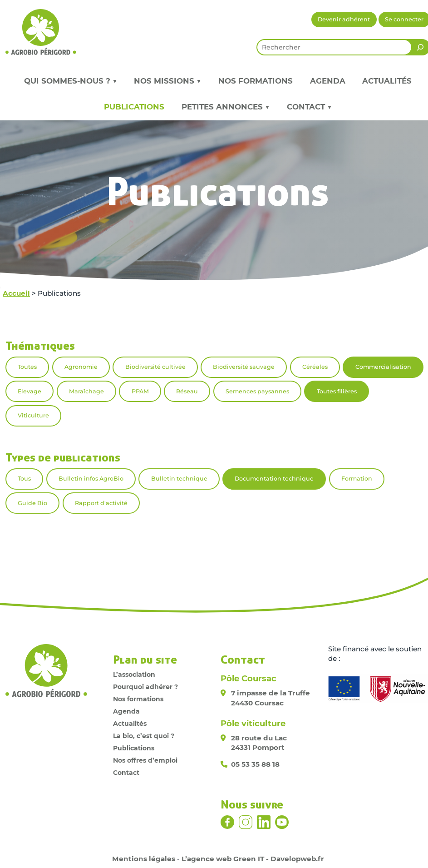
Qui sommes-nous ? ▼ (71, 81)
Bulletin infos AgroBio (91, 479)
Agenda (328, 81)
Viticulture (33, 415)
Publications (134, 107)
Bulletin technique (179, 479)
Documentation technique (274, 479)
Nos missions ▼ (167, 81)
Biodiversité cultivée (155, 367)
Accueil (16, 293)
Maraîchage (86, 391)
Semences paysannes (257, 391)
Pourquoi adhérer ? (145, 687)
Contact (126, 773)
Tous (24, 479)
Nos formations (256, 81)
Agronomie (81, 367)
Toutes (27, 367)
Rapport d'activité (101, 503)
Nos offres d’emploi (145, 760)
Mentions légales (144, 859)
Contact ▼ (309, 107)
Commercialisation (383, 367)
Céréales (315, 367)
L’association (134, 675)
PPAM (140, 391)
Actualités (387, 81)
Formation (357, 479)
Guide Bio (32, 503)
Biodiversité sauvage (244, 367)
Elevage (30, 391)
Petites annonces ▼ (226, 107)
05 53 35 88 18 (255, 764)
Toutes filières (337, 391)
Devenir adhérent (344, 19)
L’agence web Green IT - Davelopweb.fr (253, 859)
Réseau (187, 391)
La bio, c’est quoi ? (144, 736)
